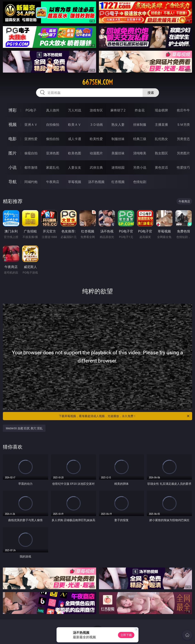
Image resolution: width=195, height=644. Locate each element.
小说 (12, 167)
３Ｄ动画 (96, 125)
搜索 (151, 93)
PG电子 (31, 110)
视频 (12, 124)
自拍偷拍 (53, 125)
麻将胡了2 (118, 110)
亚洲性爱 (31, 139)
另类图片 (183, 153)
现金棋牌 (161, 110)
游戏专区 (96, 110)
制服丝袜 (118, 139)
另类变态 (183, 139)
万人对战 (75, 110)
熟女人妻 (118, 125)
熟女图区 (161, 153)
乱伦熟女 (161, 139)
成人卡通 (75, 139)
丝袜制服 (140, 125)
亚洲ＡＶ (31, 125)
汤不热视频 (96, 182)
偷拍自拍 (53, 139)
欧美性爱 (96, 139)
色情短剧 (140, 182)
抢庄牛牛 (183, 110)
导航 (12, 182)
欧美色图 (75, 153)
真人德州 (53, 110)
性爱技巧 (183, 167)
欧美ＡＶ (75, 125)
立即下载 (126, 635)
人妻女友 (75, 167)
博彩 (12, 110)
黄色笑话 (161, 167)
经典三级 (140, 139)
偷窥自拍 (31, 153)
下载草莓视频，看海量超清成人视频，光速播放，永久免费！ (124, 416)
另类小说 (140, 167)
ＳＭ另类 (183, 125)
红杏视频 (118, 182)
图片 (12, 153)
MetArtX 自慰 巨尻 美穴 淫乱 (24, 428)
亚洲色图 (53, 153)
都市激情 (31, 167)
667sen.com (97, 82)
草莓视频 (75, 182)
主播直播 (161, 125)
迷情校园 (118, 167)
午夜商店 (53, 182)
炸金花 (140, 110)
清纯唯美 (140, 153)
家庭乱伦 (53, 167)
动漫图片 (96, 153)
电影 (12, 139)
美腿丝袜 (118, 153)
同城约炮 (31, 182)
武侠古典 (96, 167)
